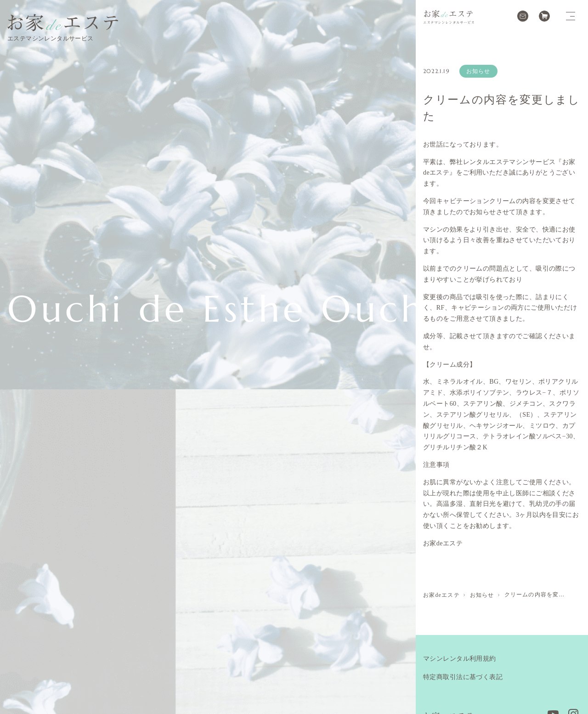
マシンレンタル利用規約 (460, 659)
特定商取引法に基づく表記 (463, 677)
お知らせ (478, 71)
